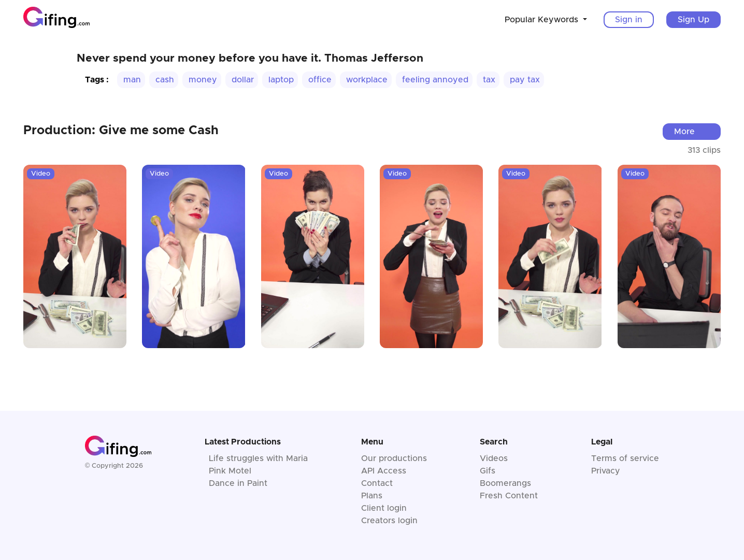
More (684, 132)
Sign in (629, 20)
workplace (367, 80)
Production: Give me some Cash (121, 131)
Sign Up (693, 20)
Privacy (606, 471)
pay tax (525, 80)
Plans (372, 496)
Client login (384, 508)
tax (489, 80)
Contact (377, 483)
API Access (384, 471)
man (132, 80)
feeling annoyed (435, 80)
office (320, 80)
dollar (243, 80)
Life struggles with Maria (258, 458)
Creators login (389, 521)
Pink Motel (230, 471)
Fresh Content (509, 496)
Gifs (488, 471)
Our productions (394, 458)
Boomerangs (505, 483)
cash (165, 80)
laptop (281, 80)
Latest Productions (243, 442)
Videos (494, 458)
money (203, 80)
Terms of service (625, 458)
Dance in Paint (238, 483)
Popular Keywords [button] (543, 20)
